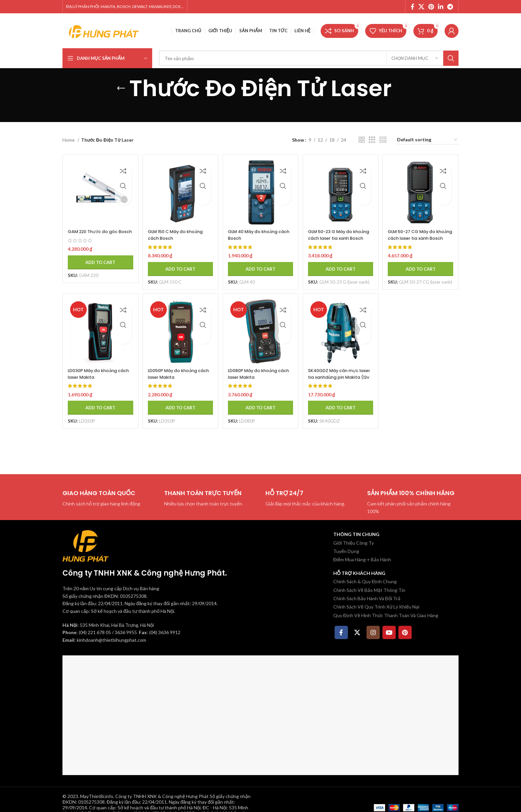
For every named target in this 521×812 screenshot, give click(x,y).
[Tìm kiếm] (309, 58)
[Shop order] (427, 140)
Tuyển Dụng (346, 551)
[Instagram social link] (373, 632)
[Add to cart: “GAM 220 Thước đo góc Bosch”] (98, 264)
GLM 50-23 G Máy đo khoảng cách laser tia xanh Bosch (338, 233)
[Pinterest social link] (431, 7)
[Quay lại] (121, 88)
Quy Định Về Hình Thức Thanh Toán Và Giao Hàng (386, 615)
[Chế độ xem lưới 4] (383, 140)
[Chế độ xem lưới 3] (372, 140)
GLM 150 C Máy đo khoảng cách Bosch (173, 230)
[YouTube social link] (389, 632)
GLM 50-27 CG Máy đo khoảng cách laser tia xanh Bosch (420, 233)
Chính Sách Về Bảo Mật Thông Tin (369, 590)
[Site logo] (104, 30)
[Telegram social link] (450, 7)
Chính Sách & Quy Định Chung (365, 581)
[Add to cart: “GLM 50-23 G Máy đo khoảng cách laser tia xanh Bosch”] (342, 264)
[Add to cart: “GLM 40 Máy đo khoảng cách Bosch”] (260, 264)
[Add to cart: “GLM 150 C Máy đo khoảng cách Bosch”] (179, 264)
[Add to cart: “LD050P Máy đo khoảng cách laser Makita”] (179, 410)
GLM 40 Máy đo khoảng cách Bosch (258, 230)
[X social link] (421, 7)
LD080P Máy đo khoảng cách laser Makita (258, 376)
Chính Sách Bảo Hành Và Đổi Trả (367, 598)
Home (69, 140)
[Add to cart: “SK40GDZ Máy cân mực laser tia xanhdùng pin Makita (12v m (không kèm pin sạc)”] (342, 410)
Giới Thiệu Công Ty (354, 543)
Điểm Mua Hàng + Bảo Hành (362, 559)
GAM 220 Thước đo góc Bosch (96, 230)
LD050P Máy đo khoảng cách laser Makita (176, 376)
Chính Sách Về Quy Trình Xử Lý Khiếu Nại (376, 607)
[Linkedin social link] (441, 7)
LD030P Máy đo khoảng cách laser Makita (95, 376)
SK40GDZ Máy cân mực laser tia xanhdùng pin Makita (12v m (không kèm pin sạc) (339, 383)
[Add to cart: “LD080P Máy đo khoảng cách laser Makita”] (260, 410)
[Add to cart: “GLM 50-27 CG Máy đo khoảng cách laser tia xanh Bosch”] (423, 264)
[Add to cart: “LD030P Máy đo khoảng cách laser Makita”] (98, 410)
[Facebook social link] (413, 7)
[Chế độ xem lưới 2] (362, 140)
